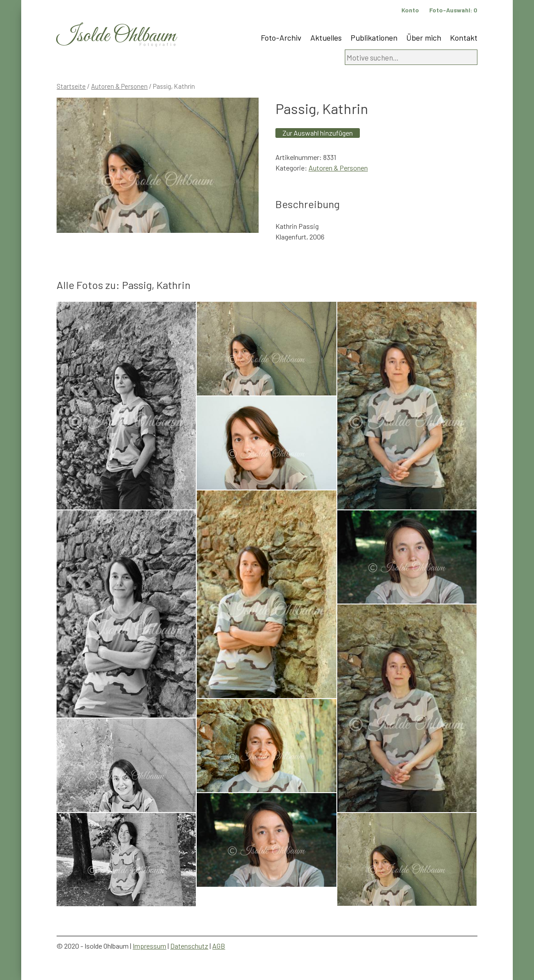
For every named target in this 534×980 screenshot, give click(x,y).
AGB (219, 946)
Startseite (71, 86)
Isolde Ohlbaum (116, 36)
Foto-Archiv (281, 38)
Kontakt (464, 38)
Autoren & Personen (119, 86)
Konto (410, 10)
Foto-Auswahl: (453, 10)
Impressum (149, 946)
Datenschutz (189, 946)
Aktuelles (326, 38)
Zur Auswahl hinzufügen (318, 133)
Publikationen (374, 38)
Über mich (424, 38)
